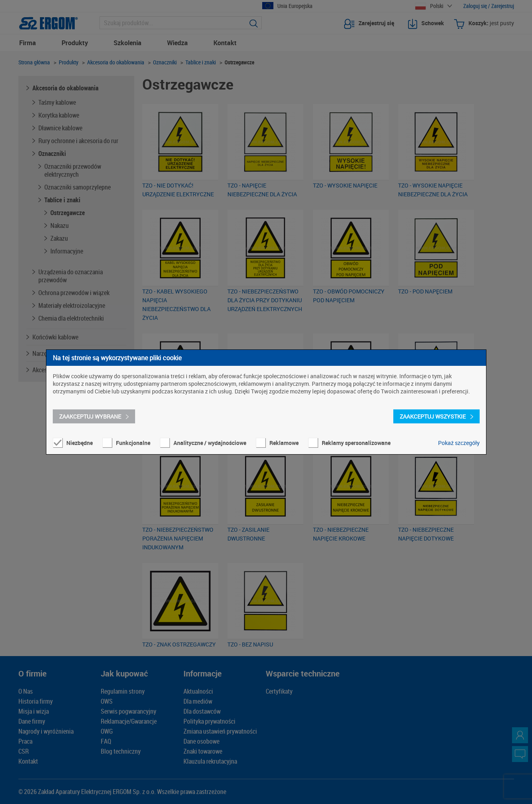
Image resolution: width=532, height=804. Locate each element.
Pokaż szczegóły (459, 443)
